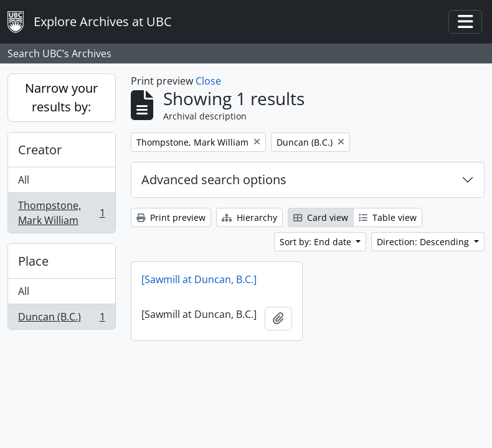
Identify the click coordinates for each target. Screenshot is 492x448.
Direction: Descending (424, 242)
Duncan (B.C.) (61, 319)
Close (208, 81)
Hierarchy (249, 217)
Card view (321, 217)
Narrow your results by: (61, 97)
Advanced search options (214, 180)
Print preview (171, 217)
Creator (40, 150)
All (24, 180)
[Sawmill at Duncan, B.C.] (199, 279)
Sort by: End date (317, 242)
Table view (388, 217)
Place (33, 261)
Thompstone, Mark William (61, 213)
